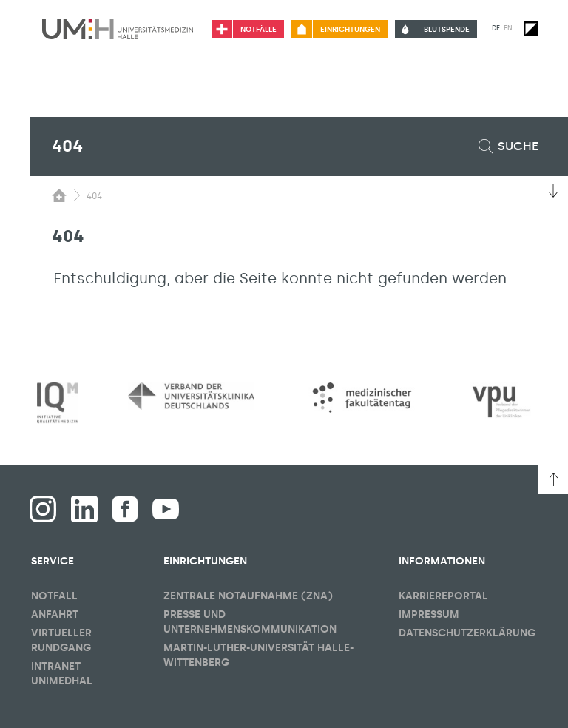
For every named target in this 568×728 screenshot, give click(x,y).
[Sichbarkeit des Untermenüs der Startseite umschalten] (59, 195)
